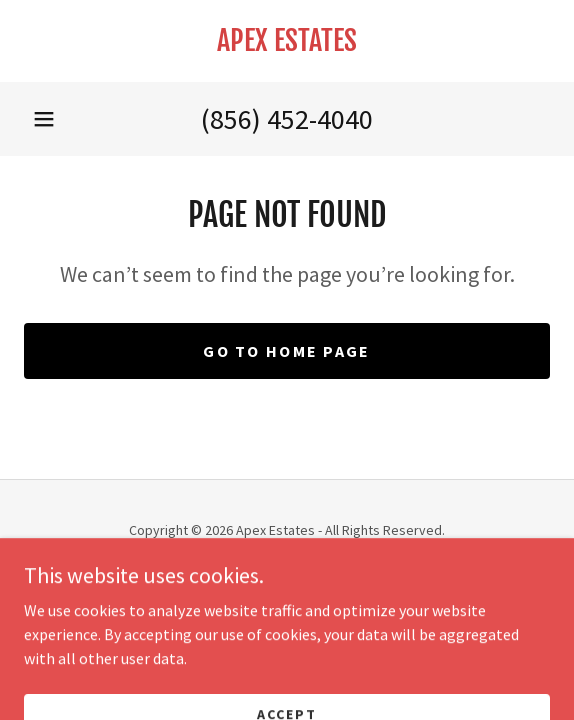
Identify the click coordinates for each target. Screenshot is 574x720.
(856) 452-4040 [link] (287, 119)
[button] (44, 119)
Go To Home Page (286, 351)
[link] (287, 41)
